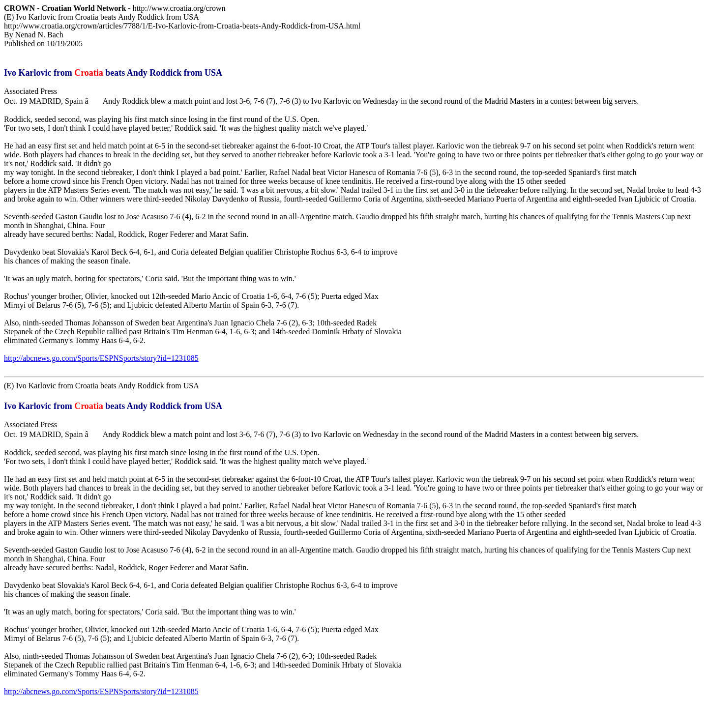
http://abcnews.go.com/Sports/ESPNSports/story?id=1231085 (101, 358)
